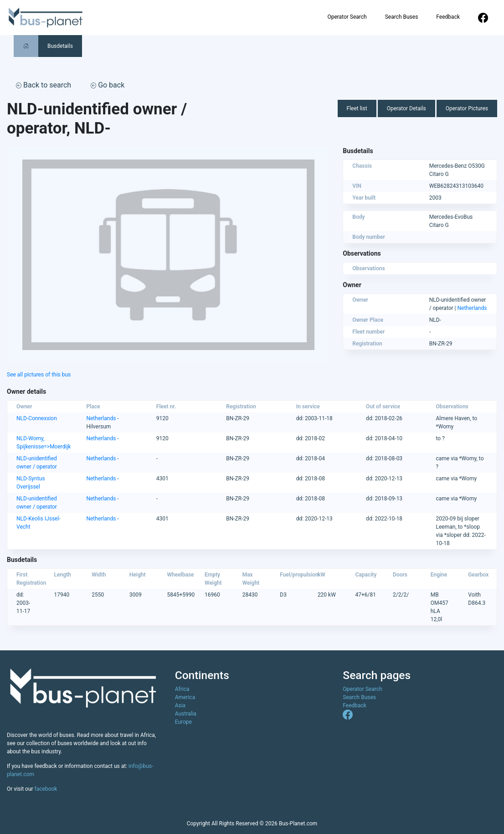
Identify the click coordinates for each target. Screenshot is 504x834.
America (185, 697)
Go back (108, 85)
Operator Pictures (467, 108)
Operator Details (406, 108)
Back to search (44, 85)
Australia (186, 714)
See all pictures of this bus (39, 375)
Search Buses (402, 17)
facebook (46, 789)
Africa (182, 689)
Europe (183, 722)
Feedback (448, 17)
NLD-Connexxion (37, 418)
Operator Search (347, 17)
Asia (180, 705)
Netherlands (472, 308)
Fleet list (357, 108)
